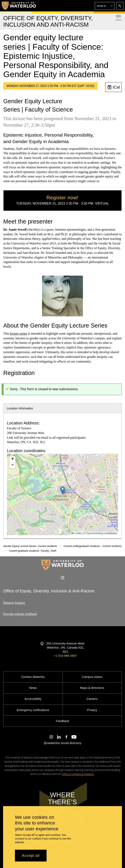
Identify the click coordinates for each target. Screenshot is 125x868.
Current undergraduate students (82, 546)
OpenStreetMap (95, 533)
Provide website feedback (20, 614)
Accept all (31, 856)
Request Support (14, 603)
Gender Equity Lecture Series (20, 546)
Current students (47, 546)
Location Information (20, 408)
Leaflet (76, 533)
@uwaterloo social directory (62, 743)
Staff (53, 551)
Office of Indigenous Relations (78, 774)
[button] (105, 6)
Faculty (45, 551)
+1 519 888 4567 (65, 656)
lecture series (18, 334)
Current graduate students (24, 551)
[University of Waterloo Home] (19, 6)
